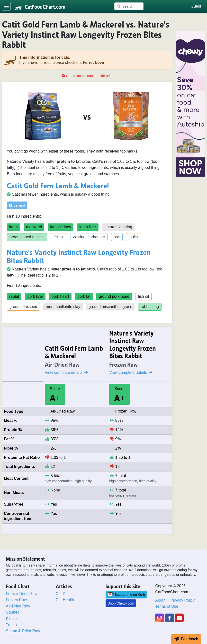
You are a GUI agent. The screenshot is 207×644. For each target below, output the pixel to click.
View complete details (66, 372)
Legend (17, 205)
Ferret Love (93, 62)
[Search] (129, 6)
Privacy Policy (183, 600)
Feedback (186, 639)
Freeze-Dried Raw (22, 594)
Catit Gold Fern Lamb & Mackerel (58, 185)
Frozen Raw (16, 600)
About (160, 600)
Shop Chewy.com (121, 603)
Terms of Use (167, 606)
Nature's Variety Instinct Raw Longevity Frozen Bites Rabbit (79, 256)
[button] (198, 6)
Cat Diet (63, 594)
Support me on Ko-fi (126, 594)
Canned (13, 612)
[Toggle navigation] (6, 6)
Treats (11, 625)
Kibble (11, 619)
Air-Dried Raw (18, 606)
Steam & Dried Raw (23, 631)
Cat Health (65, 600)
